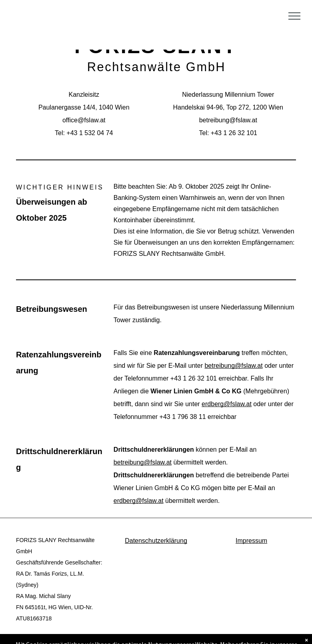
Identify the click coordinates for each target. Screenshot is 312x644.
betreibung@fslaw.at (233, 366)
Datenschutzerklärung (156, 541)
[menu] (294, 16)
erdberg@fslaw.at (227, 404)
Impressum (251, 541)
